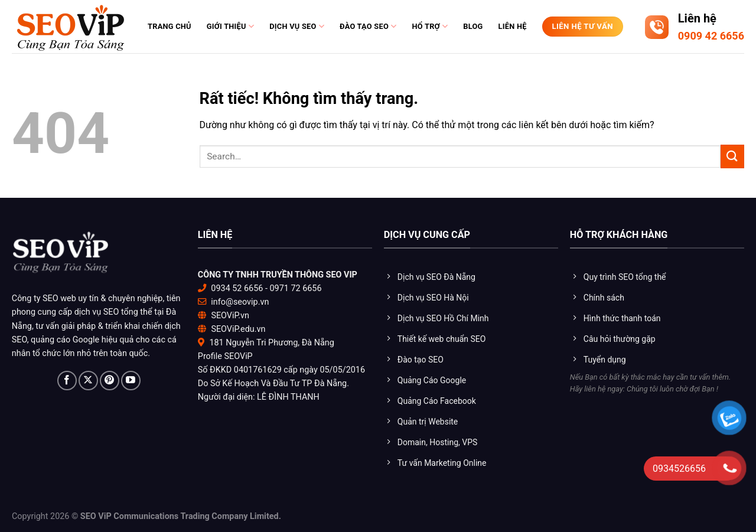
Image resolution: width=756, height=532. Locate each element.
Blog (473, 26)
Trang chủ (170, 26)
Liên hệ (513, 26)
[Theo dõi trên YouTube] (131, 381)
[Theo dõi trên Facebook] (67, 381)
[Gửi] (732, 156)
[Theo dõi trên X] (88, 381)
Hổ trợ (430, 26)
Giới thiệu (230, 26)
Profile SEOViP (225, 356)
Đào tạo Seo (368, 26)
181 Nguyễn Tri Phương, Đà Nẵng (271, 343)
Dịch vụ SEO (297, 26)
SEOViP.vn (230, 316)
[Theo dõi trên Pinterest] (110, 381)
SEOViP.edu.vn (238, 329)
